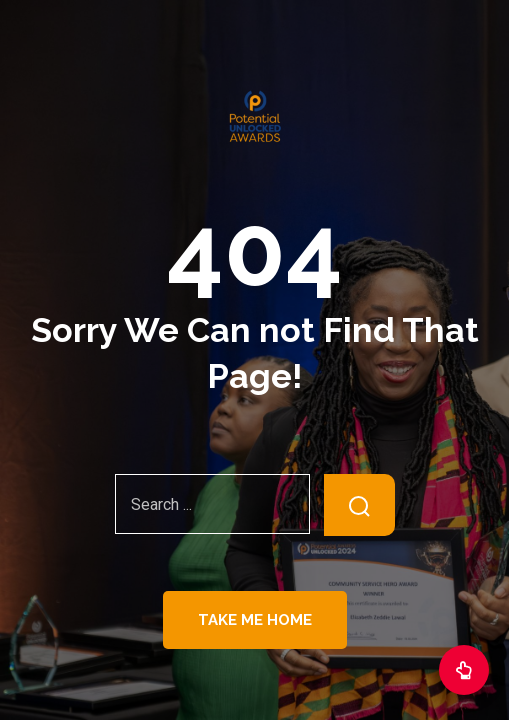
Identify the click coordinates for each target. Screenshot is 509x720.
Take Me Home (255, 620)
